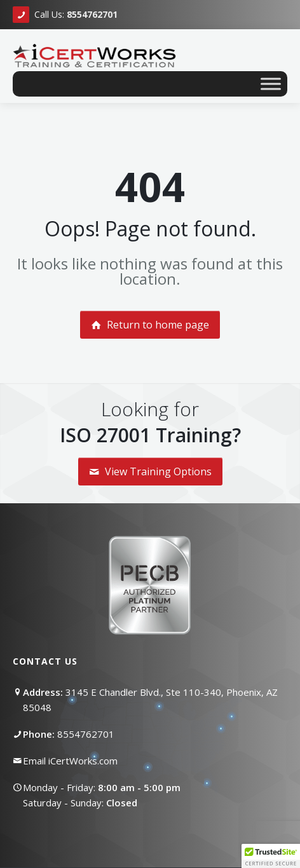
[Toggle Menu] (271, 84)
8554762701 (86, 734)
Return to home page (150, 325)
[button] (271, 856)
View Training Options (150, 471)
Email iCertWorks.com (70, 761)
